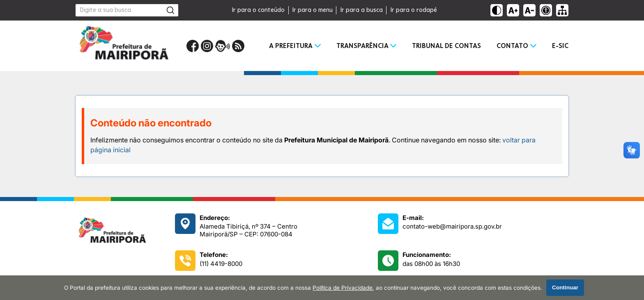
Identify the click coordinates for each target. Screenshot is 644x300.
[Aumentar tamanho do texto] (513, 10)
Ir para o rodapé (414, 10)
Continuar (565, 287)
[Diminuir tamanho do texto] (529, 10)
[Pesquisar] (170, 10)
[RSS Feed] (238, 46)
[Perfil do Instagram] (207, 46)
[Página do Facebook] (193, 46)
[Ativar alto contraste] (497, 10)
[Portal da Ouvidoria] (223, 46)
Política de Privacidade (343, 288)
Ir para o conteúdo (258, 10)
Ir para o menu (312, 10)
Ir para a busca (361, 10)
